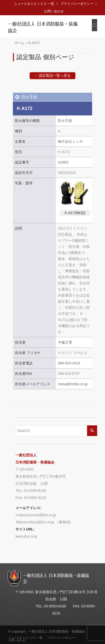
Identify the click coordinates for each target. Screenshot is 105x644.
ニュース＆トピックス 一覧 (34, 4)
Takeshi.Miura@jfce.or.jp (35, 522)
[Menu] (94, 25)
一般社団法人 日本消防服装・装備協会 (43, 27)
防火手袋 (29, 97)
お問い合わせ (54, 11)
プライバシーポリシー (77, 4)
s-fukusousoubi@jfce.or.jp (36, 515)
